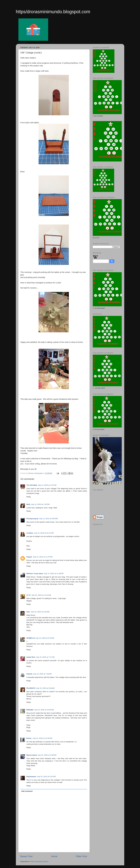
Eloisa (29, 738)
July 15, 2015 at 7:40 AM (42, 674)
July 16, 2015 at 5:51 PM (46, 777)
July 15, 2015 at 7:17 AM (45, 657)
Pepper (29, 557)
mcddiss (30, 533)
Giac (28, 612)
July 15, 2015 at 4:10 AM (40, 612)
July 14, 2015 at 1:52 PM (40, 504)
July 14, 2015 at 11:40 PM (54, 574)
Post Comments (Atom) (39, 861)
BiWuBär (30, 710)
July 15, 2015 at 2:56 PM (47, 755)
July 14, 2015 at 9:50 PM (48, 519)
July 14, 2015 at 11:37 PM (43, 557)
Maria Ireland (32, 755)
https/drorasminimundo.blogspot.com (53, 12)
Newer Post (26, 856)
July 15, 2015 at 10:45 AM (44, 710)
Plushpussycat (32, 519)
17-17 (29, 595)
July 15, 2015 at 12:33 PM (42, 738)
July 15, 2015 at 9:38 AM (45, 688)
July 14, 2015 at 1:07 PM (47, 485)
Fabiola (29, 674)
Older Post (81, 856)
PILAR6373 (31, 688)
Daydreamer (31, 777)
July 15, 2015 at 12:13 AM (41, 595)
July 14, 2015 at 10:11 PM (44, 533)
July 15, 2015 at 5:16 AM (45, 638)
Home (54, 856)
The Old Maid (32, 485)
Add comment (27, 791)
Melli (28, 504)
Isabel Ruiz (31, 657)
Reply (29, 497)
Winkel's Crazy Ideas (35, 574)
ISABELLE (31, 638)
